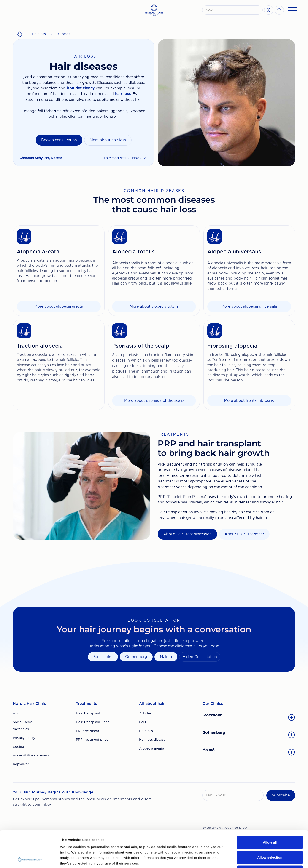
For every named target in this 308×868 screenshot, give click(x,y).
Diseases (63, 34)
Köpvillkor (21, 764)
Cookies (19, 747)
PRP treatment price (92, 740)
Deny (270, 838)
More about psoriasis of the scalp (154, 401)
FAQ (143, 722)
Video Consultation (200, 657)
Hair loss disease (152, 740)
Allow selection (270, 823)
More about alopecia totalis (154, 306)
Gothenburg (136, 657)
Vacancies (21, 729)
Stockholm (103, 657)
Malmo (166, 657)
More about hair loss (108, 140)
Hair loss (39, 34)
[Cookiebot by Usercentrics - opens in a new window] (30, 859)
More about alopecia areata (59, 306)
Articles (145, 713)
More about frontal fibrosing (249, 401)
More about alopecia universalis (249, 306)
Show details (240, 859)
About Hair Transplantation (187, 534)
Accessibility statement (31, 755)
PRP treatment (88, 731)
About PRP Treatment (244, 534)
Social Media (23, 722)
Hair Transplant (88, 713)
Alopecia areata (152, 748)
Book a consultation (59, 140)
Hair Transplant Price (93, 722)
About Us (20, 713)
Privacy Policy (24, 738)
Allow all (270, 808)
